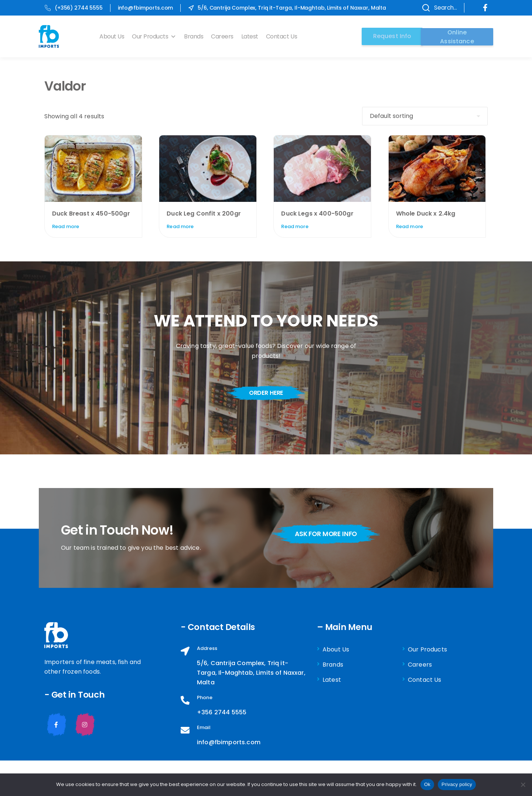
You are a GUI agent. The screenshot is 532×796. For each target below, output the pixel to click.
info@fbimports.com (145, 8)
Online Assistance (457, 36)
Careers (225, 36)
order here (266, 393)
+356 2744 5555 (222, 712)
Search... (436, 8)
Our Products (157, 36)
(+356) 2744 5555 (74, 8)
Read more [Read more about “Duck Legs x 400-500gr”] (295, 226)
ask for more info (330, 534)
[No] (523, 785)
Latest (252, 36)
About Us (114, 36)
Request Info (390, 36)
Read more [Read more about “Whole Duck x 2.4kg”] (410, 226)
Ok (427, 784)
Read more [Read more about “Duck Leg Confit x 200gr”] (180, 226)
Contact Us (284, 36)
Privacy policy (457, 784)
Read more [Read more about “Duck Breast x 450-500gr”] (66, 226)
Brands (196, 36)
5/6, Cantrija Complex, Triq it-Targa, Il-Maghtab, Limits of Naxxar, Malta (287, 8)
